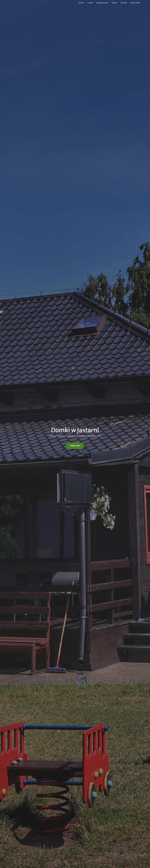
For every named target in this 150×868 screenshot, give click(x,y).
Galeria (114, 3)
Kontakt (124, 3)
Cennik (90, 3)
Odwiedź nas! (75, 446)
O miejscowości (102, 3)
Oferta (81, 3)
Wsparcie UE (135, 3)
